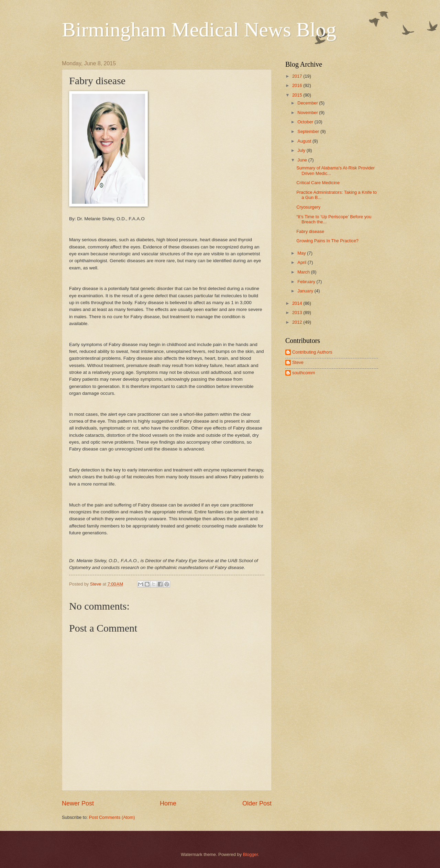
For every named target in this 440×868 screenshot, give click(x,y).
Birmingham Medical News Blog (199, 30)
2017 (298, 76)
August (305, 141)
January (306, 291)
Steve (298, 362)
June (303, 160)
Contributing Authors (312, 352)
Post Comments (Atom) (112, 817)
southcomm (304, 373)
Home (168, 803)
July (302, 150)
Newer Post (78, 803)
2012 (298, 322)
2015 (298, 95)
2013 (298, 313)
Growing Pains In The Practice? (327, 241)
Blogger (251, 854)
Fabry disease (310, 231)
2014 (298, 303)
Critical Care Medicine (318, 183)
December (308, 103)
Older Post (257, 803)
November (308, 113)
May (302, 253)
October (306, 122)
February (307, 282)
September (309, 131)
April (302, 262)
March (304, 272)
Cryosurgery (308, 207)
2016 (298, 85)
